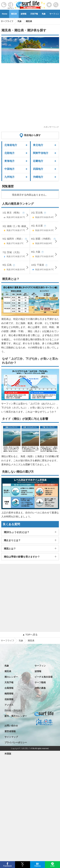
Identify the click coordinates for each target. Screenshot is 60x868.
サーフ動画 (40, 682)
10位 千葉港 (44, 268)
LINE (52, 866)
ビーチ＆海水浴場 (44, 677)
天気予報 (34, 14)
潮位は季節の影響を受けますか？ (22, 557)
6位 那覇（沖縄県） (44, 242)
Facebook (7, 866)
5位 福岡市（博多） (16, 242)
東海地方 (9, 161)
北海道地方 (11, 145)
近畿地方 (38, 161)
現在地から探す (32, 135)
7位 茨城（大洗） (16, 255)
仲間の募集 (40, 688)
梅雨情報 (9, 694)
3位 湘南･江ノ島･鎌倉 (16, 229)
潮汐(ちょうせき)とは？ (17, 532)
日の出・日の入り (13, 710)
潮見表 (14, 14)
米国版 (8, 754)
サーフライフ (8, 641)
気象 (44, 14)
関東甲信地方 (41, 153)
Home (5, 14)
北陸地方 (9, 153)
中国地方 (9, 169)
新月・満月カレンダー (16, 716)
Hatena (38, 866)
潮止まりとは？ (12, 540)
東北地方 (38, 145)
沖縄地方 (38, 177)
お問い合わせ (11, 726)
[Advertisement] (30, 95)
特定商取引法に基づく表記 (18, 748)
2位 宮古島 (44, 215)
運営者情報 (10, 731)
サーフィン (40, 666)
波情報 (24, 14)
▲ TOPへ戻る (30, 635)
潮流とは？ (10, 549)
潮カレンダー (11, 677)
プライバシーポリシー (16, 742)
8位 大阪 (44, 255)
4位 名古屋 (44, 229)
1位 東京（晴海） (16, 215)
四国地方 (38, 169)
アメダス (9, 705)
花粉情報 (9, 699)
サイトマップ (11, 737)
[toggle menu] (56, 4)
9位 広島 (16, 268)
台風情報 (9, 688)
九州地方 (9, 177)
